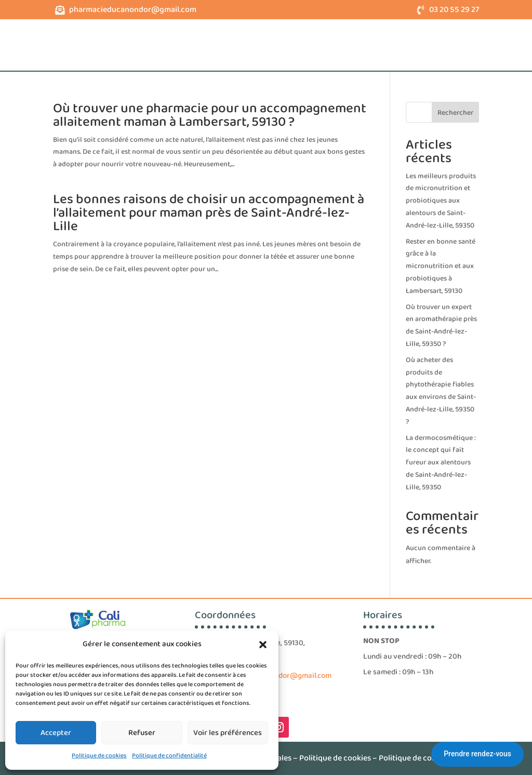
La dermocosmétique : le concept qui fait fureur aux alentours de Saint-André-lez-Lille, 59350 (441, 463)
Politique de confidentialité (169, 756)
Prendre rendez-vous (477, 754)
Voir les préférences (228, 733)
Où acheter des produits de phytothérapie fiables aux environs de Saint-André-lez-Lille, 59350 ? (441, 391)
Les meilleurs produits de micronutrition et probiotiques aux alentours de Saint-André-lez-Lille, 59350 (441, 201)
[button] (263, 645)
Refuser (142, 733)
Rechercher (455, 113)
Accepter (56, 733)
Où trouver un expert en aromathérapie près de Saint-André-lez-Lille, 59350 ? (441, 325)
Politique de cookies (99, 756)
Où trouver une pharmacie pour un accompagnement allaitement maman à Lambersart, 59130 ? (210, 115)
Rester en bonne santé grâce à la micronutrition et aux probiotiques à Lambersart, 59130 (441, 266)
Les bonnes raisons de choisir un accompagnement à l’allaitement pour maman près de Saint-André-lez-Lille (209, 213)
